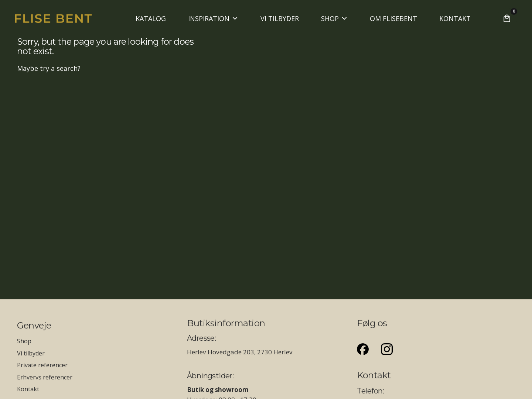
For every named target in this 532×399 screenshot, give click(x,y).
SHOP (334, 18)
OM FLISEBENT (393, 18)
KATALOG (151, 18)
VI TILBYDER (280, 18)
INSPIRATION (213, 18)
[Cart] (507, 18)
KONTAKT (455, 18)
